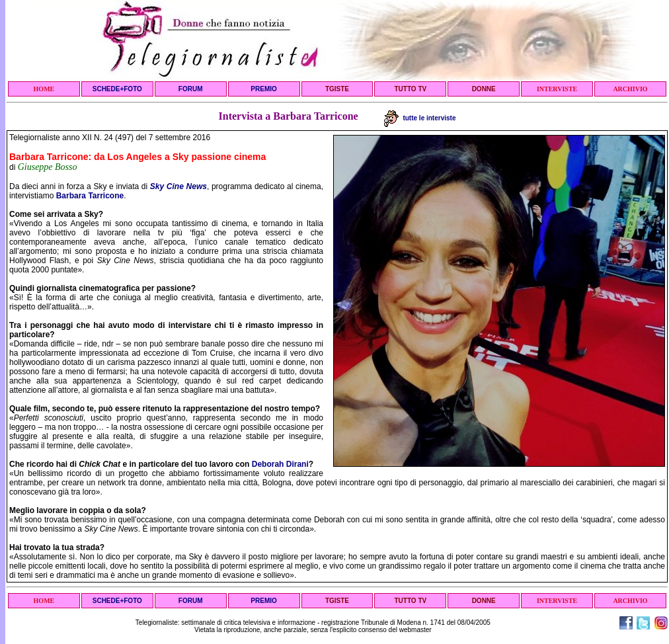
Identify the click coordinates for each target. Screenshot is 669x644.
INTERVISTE (557, 89)
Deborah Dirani (280, 464)
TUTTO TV (410, 89)
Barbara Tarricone (90, 196)
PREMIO (263, 89)
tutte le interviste (420, 118)
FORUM (191, 89)
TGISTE (337, 89)
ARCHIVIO (630, 89)
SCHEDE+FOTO (117, 89)
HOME (44, 89)
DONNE (484, 89)
